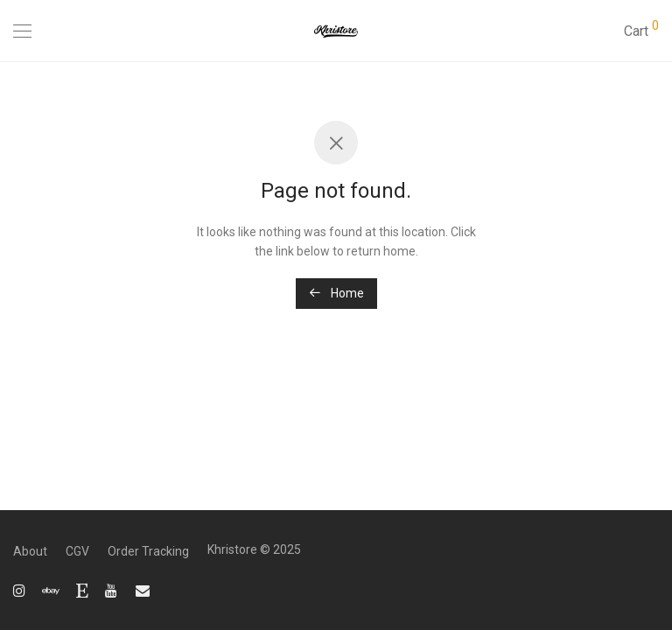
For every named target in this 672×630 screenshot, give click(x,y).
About (30, 551)
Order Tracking (148, 551)
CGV (77, 551)
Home (336, 293)
